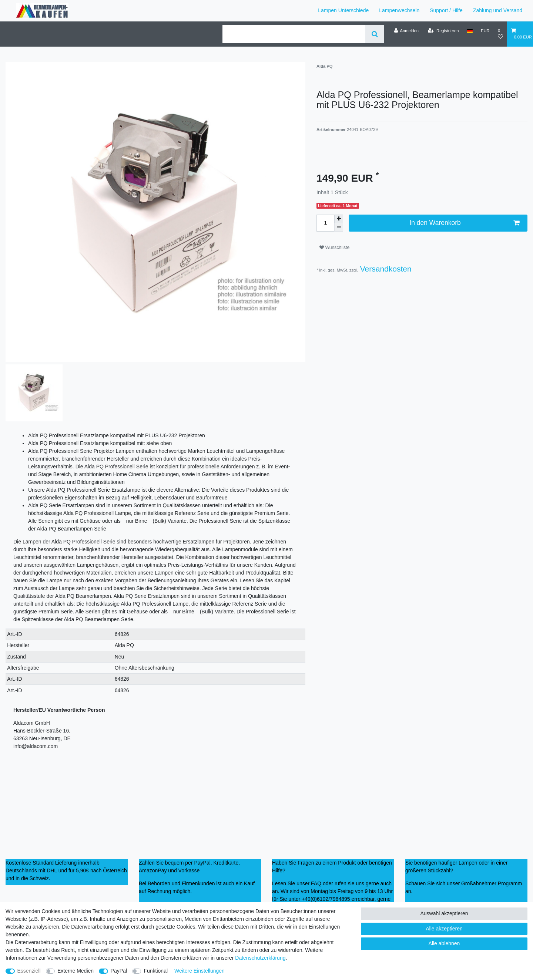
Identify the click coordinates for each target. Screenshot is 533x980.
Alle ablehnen (444, 943)
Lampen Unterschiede (343, 10)
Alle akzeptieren (444, 929)
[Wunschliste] (500, 34)
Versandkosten (385, 269)
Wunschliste (334, 247)
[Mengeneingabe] (325, 223)
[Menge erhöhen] (339, 219)
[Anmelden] (406, 31)
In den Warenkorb (464, 223)
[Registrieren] (443, 31)
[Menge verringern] (339, 227)
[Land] (470, 31)
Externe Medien (76, 971)
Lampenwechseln (399, 10)
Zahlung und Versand (498, 10)
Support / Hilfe (446, 10)
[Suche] (375, 34)
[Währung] (485, 31)
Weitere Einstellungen (200, 971)
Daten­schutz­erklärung (260, 958)
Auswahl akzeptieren (444, 913)
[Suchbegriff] (294, 34)
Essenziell (29, 971)
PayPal (119, 971)
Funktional (156, 971)
